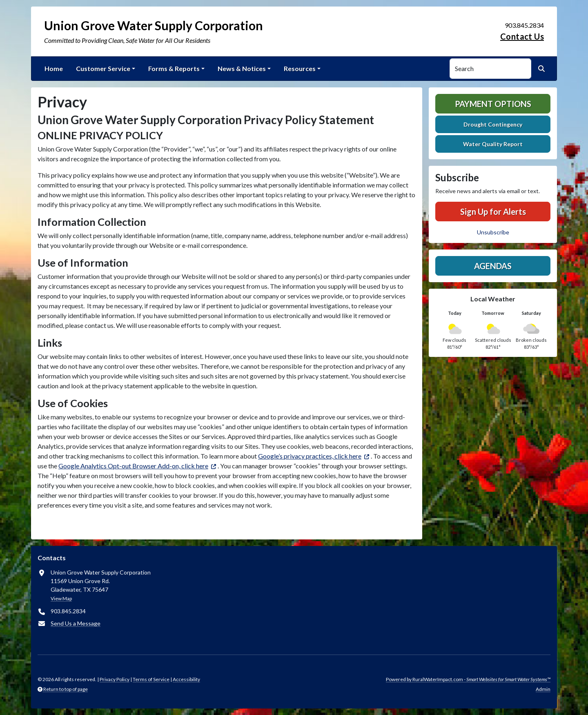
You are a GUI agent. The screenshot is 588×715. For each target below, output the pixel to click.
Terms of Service (151, 679)
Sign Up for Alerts (493, 212)
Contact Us (522, 36)
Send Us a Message (76, 623)
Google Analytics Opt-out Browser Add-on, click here (133, 466)
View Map (61, 598)
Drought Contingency (493, 124)
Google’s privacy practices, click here (310, 456)
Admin (543, 689)
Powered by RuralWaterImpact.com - (468, 679)
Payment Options (493, 104)
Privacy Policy (115, 679)
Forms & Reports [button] (174, 68)
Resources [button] (300, 68)
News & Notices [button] (242, 68)
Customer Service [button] (103, 68)
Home (54, 68)
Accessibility (186, 679)
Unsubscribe (493, 232)
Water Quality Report (493, 144)
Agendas (493, 266)
